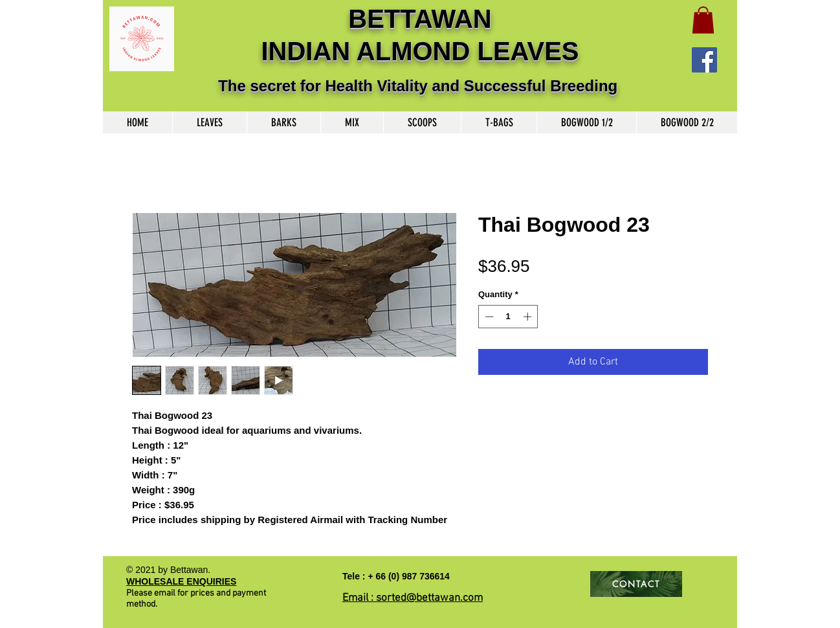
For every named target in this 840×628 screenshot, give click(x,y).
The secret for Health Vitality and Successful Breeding (420, 86)
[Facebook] (704, 60)
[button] (703, 20)
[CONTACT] (636, 584)
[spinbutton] (508, 317)
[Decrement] (488, 317)
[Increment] (529, 317)
